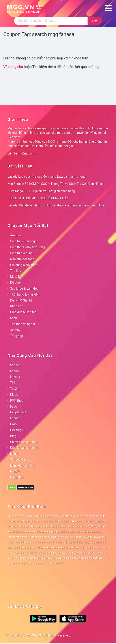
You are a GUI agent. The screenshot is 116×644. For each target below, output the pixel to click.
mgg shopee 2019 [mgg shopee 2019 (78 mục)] (73, 532)
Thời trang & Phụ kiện (25, 294)
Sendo (14, 371)
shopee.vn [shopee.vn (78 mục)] (60, 547)
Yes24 (14, 389)
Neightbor (17, 477)
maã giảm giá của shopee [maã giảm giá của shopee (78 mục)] (71, 526)
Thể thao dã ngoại (22, 324)
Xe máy (15, 330)
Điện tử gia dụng (21, 253)
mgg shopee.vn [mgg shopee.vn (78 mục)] (55, 532)
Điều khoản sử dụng (24, 448)
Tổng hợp (17, 336)
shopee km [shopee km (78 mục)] (13, 553)
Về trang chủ (13, 67)
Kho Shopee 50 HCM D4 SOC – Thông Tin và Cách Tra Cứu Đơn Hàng (55, 184)
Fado (14, 407)
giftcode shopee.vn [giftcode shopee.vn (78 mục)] (40, 521)
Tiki (13, 383)
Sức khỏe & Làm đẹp (24, 289)
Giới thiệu (17, 430)
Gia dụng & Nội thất (23, 265)
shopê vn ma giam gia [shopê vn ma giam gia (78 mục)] (55, 558)
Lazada (15, 377)
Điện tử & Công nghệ (24, 241)
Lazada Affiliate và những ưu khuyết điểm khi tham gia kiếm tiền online (56, 205)
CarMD (15, 471)
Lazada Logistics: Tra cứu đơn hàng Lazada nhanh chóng (47, 177)
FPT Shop (17, 401)
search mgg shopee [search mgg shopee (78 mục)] (35, 547)
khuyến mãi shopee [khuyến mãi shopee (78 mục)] (82, 521)
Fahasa (15, 418)
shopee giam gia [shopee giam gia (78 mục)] (98, 547)
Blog (13, 436)
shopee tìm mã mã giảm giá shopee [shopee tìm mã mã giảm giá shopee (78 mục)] (38, 553)
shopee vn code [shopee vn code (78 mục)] (66, 553)
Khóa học (17, 306)
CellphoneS (18, 412)
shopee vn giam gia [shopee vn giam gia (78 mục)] (85, 553)
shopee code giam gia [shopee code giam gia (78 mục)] (77, 547)
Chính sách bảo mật (24, 442)
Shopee (15, 365)
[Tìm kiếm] (51, 21)
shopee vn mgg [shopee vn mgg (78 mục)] (28, 558)
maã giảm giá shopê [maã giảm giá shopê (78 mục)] (95, 526)
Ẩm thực (16, 235)
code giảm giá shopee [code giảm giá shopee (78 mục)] (47, 516)
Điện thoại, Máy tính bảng (27, 247)
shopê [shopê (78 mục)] (40, 558)
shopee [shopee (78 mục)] (50, 547)
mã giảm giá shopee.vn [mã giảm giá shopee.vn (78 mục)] (50, 537)
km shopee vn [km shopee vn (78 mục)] (38, 526)
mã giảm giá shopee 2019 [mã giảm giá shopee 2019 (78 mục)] (76, 537)
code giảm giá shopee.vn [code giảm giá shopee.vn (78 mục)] (72, 516)
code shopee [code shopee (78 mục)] (93, 516)
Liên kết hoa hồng (22, 466)
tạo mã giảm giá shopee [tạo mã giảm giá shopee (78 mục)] (28, 563)
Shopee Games (21, 460)
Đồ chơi (15, 283)
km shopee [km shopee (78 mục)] (25, 526)
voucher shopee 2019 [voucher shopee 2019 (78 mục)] (53, 563)
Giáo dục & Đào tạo (23, 312)
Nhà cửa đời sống (22, 259)
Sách (14, 318)
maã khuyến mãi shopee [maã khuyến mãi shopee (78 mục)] (20, 532)
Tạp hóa (16, 271)
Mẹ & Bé (16, 277)
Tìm (95, 21)
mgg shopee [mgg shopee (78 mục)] (40, 532)
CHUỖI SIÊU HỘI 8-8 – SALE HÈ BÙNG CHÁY (38, 198)
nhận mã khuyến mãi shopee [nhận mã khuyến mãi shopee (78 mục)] (60, 542)
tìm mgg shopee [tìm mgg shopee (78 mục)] (76, 558)
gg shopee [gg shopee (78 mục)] (24, 521)
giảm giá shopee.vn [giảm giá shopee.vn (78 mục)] (61, 521)
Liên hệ (15, 454)
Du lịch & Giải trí (21, 300)
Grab (13, 424)
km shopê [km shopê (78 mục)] (51, 526)
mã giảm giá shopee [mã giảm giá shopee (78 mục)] (26, 537)
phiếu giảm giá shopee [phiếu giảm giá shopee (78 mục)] (87, 542)
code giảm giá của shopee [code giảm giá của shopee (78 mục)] (21, 516)
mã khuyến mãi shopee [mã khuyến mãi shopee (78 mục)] (32, 542)
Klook (14, 395)
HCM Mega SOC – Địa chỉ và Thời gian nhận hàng (41, 191)
